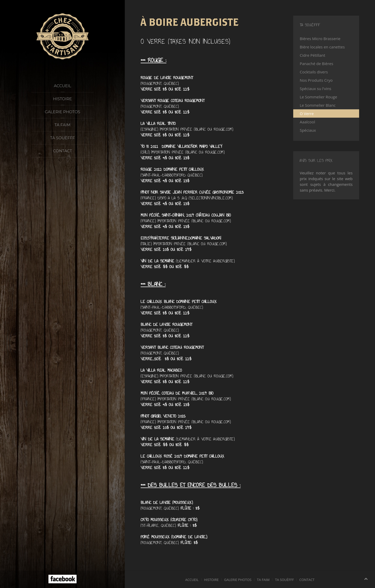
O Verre (307, 113)
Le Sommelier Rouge (318, 97)
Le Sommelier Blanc (318, 105)
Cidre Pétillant (312, 55)
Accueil (63, 86)
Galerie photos (63, 112)
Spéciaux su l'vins (315, 88)
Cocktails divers (314, 72)
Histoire (63, 99)
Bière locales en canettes (322, 47)
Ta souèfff (63, 138)
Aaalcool (307, 122)
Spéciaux (308, 130)
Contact (63, 151)
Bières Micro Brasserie (320, 39)
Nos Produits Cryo (316, 80)
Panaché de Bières (317, 64)
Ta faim (62, 125)
